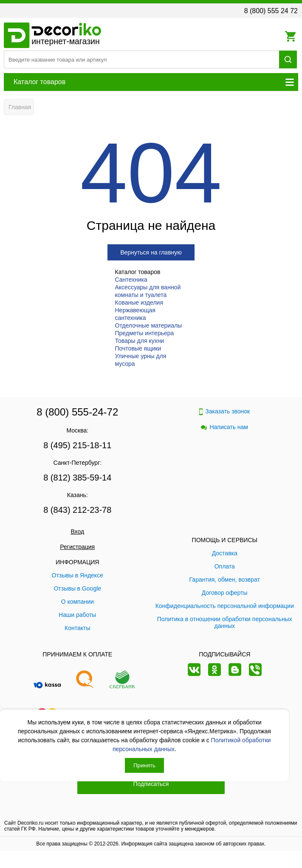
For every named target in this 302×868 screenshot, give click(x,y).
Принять (144, 765)
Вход (77, 532)
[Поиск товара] (141, 59)
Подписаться (151, 784)
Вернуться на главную (151, 252)
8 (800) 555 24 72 (271, 11)
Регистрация (77, 547)
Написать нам (224, 427)
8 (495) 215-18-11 (77, 445)
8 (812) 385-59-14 (77, 478)
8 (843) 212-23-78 (77, 510)
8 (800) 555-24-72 (77, 412)
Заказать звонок (224, 411)
